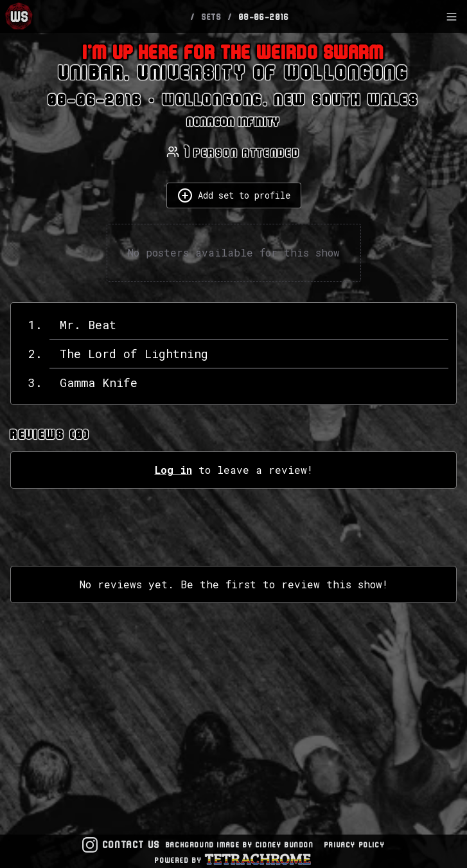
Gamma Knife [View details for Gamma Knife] (99, 383)
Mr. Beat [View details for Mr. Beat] (88, 325)
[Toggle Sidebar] (452, 17)
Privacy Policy (355, 845)
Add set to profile (234, 195)
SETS (212, 17)
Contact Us (132, 845)
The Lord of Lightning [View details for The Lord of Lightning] (134, 354)
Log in (173, 470)
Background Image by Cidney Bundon (240, 845)
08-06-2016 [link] (264, 17)
